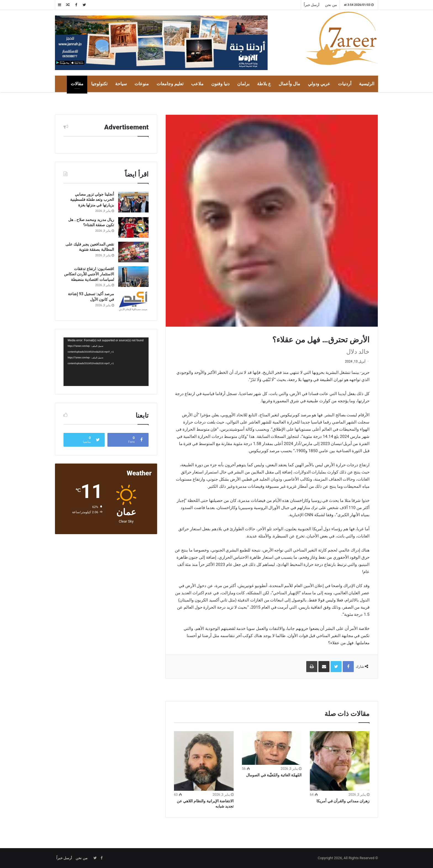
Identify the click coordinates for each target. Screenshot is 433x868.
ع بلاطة (264, 84)
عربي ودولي (319, 84)
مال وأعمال (289, 84)
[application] (106, 362)
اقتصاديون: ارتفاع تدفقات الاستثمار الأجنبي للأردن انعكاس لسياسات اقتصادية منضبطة (89, 274)
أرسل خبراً (312, 5)
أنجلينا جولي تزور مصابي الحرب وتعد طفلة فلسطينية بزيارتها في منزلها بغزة (92, 200)
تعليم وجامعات (170, 84)
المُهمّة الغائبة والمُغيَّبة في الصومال (274, 775)
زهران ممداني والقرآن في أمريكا (343, 801)
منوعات (142, 84)
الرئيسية (367, 84)
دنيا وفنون (220, 84)
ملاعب (197, 84)
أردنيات (345, 84)
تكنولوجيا (99, 84)
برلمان (243, 84)
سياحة (121, 84)
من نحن (331, 5)
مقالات (77, 84)
